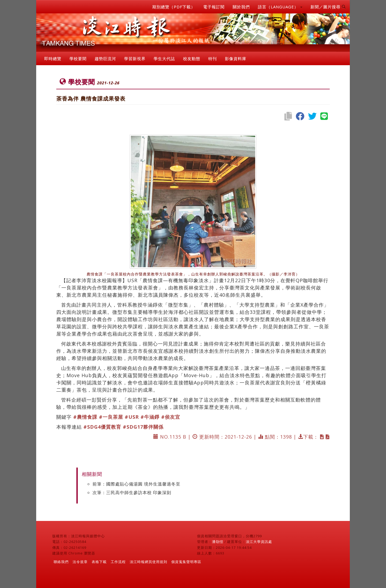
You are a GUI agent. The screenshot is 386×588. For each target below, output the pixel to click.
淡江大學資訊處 (259, 542)
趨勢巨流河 (105, 58)
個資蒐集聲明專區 (186, 562)
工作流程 (118, 562)
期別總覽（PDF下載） (174, 7)
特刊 (213, 58)
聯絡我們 (61, 562)
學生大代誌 (164, 58)
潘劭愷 (218, 542)
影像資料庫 (236, 58)
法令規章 (80, 562)
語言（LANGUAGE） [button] (280, 7)
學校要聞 (78, 58)
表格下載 (99, 562)
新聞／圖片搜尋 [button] (328, 7)
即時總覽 (53, 58)
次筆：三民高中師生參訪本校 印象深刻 (132, 493)
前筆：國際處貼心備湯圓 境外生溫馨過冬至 (136, 484)
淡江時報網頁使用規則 (149, 562)
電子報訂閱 (214, 7)
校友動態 (192, 58)
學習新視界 (135, 58)
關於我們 (241, 7)
